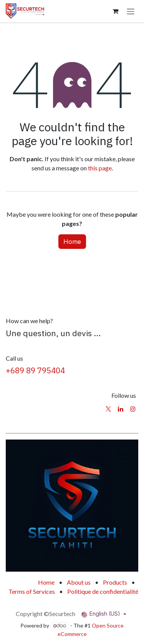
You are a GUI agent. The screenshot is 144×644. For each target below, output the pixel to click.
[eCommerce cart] (115, 11)
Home (72, 242)
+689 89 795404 (35, 370)
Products (115, 582)
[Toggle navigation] (131, 11)
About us (79, 582)
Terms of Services (32, 591)
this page (100, 168)
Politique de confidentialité (103, 591)
